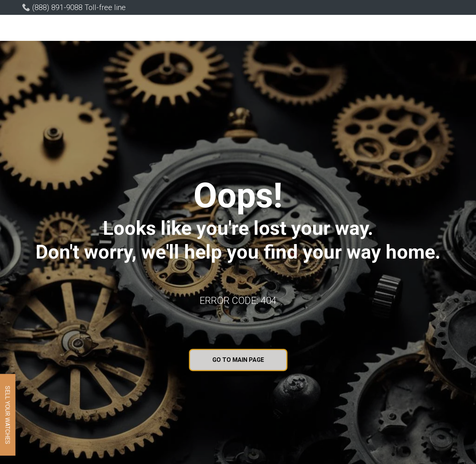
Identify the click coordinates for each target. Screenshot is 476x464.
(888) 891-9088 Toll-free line (79, 7)
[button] (170, 29)
